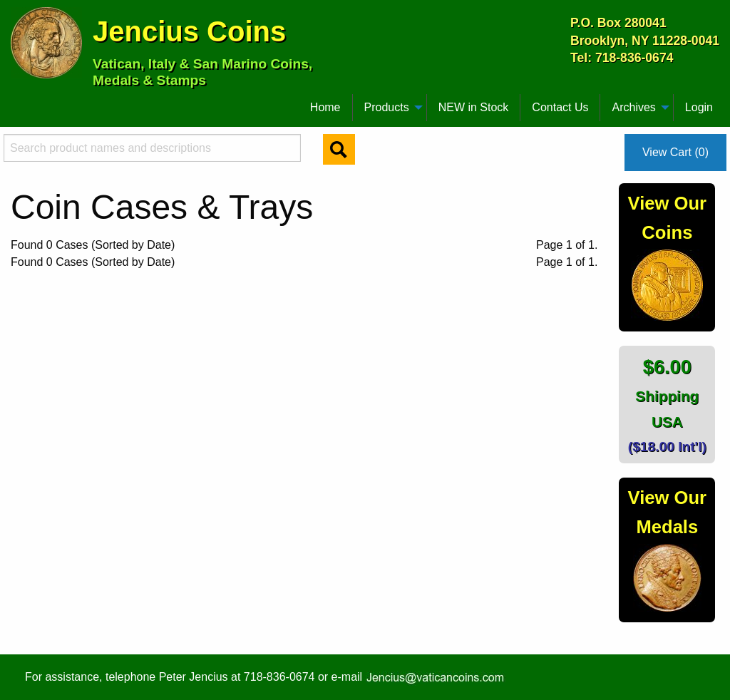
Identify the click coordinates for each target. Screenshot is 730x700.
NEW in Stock (474, 107)
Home (325, 107)
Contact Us (560, 107)
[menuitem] (17, 102)
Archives (633, 107)
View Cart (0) (675, 152)
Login (699, 107)
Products (387, 107)
